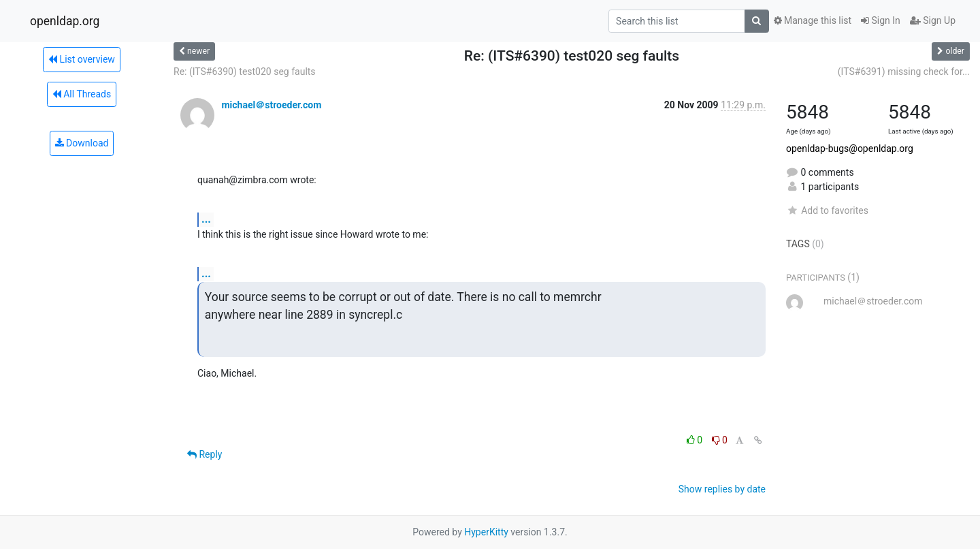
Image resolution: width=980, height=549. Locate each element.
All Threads (82, 94)
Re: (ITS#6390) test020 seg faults (245, 72)
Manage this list (813, 20)
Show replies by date (722, 489)
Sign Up (933, 20)
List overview (82, 59)
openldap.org (65, 21)
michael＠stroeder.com (271, 105)
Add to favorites (827, 210)
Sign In (881, 20)
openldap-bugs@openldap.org (850, 148)
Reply (205, 454)
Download (82, 143)
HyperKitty (486, 532)
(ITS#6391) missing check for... (904, 72)
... (206, 219)
